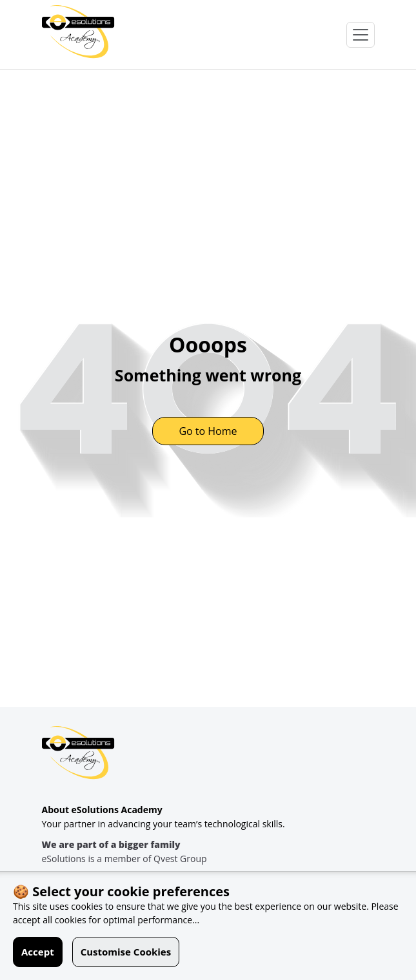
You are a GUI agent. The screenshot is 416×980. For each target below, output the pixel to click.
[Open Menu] (361, 35)
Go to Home (208, 431)
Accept (38, 952)
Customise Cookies (126, 952)
